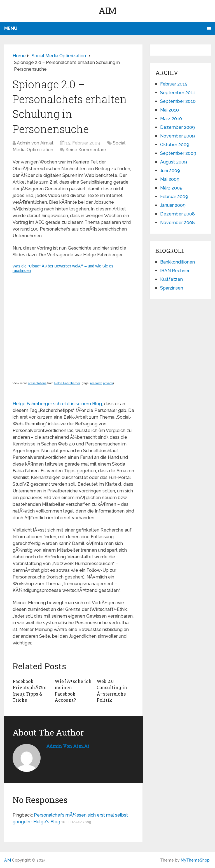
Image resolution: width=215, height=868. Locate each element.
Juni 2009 (170, 171)
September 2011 (178, 93)
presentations (37, 383)
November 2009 (177, 136)
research (96, 383)
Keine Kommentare (86, 150)
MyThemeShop (195, 860)
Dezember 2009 (177, 127)
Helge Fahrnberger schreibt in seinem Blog (57, 404)
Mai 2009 (170, 179)
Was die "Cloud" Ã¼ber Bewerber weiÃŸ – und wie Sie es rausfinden (63, 268)
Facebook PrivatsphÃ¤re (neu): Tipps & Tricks (30, 691)
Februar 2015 (174, 84)
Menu (11, 28)
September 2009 (178, 153)
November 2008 (177, 223)
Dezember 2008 (177, 214)
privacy (108, 383)
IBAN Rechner (175, 271)
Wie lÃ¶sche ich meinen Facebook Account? (73, 691)
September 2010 (178, 101)
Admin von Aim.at (35, 143)
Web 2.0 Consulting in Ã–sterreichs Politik (112, 691)
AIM (107, 10)
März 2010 (171, 119)
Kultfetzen (171, 279)
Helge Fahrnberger (67, 383)
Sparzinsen (172, 288)
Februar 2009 (174, 197)
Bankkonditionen (177, 262)
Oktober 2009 (175, 145)
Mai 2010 (170, 110)
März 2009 (171, 188)
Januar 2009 (173, 205)
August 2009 (174, 162)
